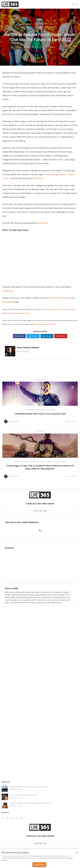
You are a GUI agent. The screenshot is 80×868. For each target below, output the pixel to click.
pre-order (43, 223)
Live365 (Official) (48, 309)
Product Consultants (59, 298)
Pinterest (61, 336)
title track (38, 178)
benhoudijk (39, 324)
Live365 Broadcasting (64, 309)
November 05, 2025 (16, 798)
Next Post (40, 431)
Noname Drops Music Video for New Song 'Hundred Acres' (30, 803)
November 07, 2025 (16, 789)
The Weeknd (30, 410)
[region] (40, 859)
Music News (44, 27)
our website (8, 302)
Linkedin (47, 336)
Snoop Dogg (35, 462)
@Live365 (11, 313)
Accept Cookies (39, 865)
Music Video (46, 462)
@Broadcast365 (23, 313)
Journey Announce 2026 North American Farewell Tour (29, 787)
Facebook (19, 336)
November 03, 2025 (16, 806)
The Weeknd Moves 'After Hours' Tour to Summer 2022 (40, 414)
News (52, 27)
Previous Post (40, 379)
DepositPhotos (51, 324)
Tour (38, 410)
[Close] (77, 853)
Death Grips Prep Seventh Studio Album (24, 795)
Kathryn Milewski (31, 348)
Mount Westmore (21, 462)
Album (36, 27)
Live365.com (8, 291)
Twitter (33, 336)
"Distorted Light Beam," (56, 174)
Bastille (29, 27)
